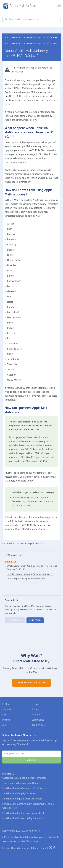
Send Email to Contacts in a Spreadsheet (23, 813)
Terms (35, 704)
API (4, 725)
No (42, 544)
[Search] (6, 20)
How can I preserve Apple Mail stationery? (26, 579)
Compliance (38, 720)
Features (7, 704)
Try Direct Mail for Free (31, 683)
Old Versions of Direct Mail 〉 (37, 37)
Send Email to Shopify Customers (20, 794)
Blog (5, 715)
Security (36, 715)
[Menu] (59, 6)
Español (44, 848)
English (6, 848)
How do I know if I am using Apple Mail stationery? (30, 574)
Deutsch (15, 848)
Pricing (6, 720)
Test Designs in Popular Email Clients (21, 783)
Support (7, 709)
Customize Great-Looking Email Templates (24, 778)
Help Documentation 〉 (14, 37)
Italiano (35, 848)
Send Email (35, 620)
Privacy (35, 709)
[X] (51, 848)
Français (25, 848)
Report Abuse (39, 725)
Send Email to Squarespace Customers (22, 799)
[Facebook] (54, 848)
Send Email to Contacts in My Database (23, 818)
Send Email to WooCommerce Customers (23, 788)
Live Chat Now (15, 620)
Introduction (11, 561)
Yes (38, 544)
